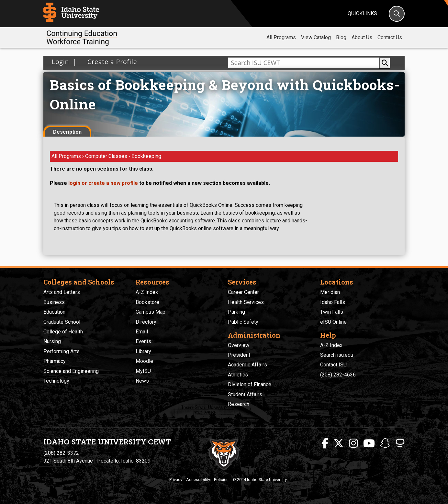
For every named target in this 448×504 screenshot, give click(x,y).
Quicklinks (362, 13)
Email (142, 332)
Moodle (144, 361)
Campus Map (151, 312)
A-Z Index (147, 292)
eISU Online (333, 322)
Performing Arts (62, 351)
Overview (239, 345)
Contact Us (390, 37)
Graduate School (62, 322)
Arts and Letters (62, 292)
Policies (221, 480)
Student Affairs (245, 394)
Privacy (176, 480)
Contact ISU (333, 365)
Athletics (238, 375)
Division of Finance (250, 384)
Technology (56, 381)
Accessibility (198, 480)
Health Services (246, 302)
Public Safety (243, 322)
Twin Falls (332, 312)
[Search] (397, 14)
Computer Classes (107, 156)
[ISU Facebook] (325, 443)
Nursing (52, 341)
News (142, 381)
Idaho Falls (333, 302)
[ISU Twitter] (339, 443)
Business (54, 302)
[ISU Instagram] (353, 443)
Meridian (330, 292)
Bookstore (147, 302)
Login (61, 62)
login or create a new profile (103, 183)
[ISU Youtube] (369, 443)
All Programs (281, 37)
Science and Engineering (71, 371)
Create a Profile (110, 62)
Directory (146, 322)
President (239, 355)
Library (143, 351)
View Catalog (316, 37)
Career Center (243, 292)
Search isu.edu (337, 355)
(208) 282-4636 (338, 375)
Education (54, 312)
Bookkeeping (146, 156)
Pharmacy (55, 361)
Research (239, 404)
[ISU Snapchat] (385, 443)
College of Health (63, 332)
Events (143, 341)
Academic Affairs (247, 365)
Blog (341, 37)
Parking (236, 312)
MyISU (143, 371)
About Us (362, 37)
